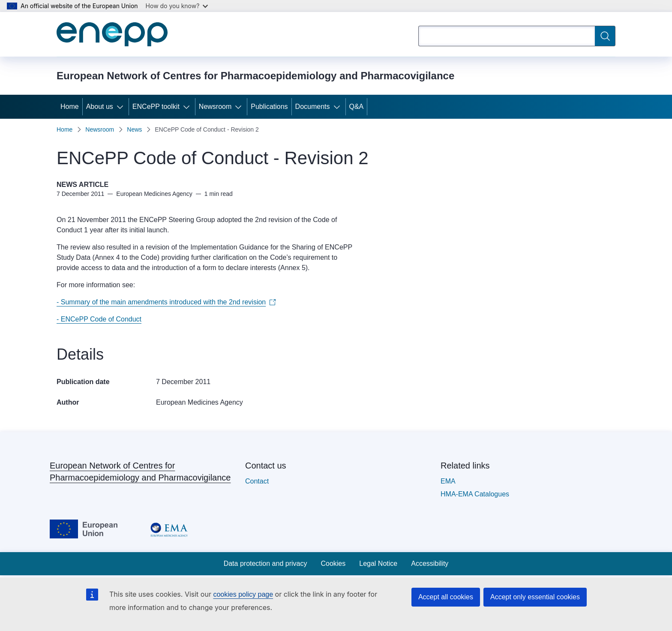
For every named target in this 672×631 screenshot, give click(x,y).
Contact (257, 481)
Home (70, 107)
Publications (269, 107)
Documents (313, 107)
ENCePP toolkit (156, 107)
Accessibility (430, 563)
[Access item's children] (122, 107)
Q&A (357, 107)
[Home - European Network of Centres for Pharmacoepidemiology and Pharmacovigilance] (112, 34)
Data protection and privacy (265, 563)
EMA (448, 481)
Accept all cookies (446, 597)
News (134, 129)
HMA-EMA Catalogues (475, 494)
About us (100, 107)
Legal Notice (378, 563)
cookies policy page (243, 594)
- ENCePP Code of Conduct (99, 319)
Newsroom (215, 107)
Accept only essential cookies (535, 597)
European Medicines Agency (199, 402)
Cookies (333, 563)
